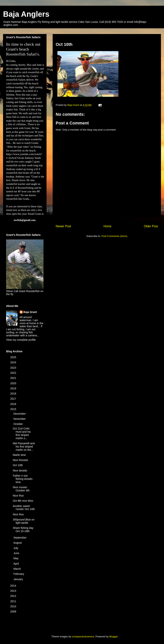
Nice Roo (18, 496)
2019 (14, 388)
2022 (14, 373)
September (20, 538)
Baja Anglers (26, 14)
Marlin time (19, 455)
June (17, 553)
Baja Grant (30, 312)
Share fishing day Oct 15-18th (23, 530)
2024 (14, 362)
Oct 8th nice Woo (23, 501)
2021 (14, 378)
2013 (14, 591)
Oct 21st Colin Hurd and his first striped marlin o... (22, 433)
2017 (14, 399)
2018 (14, 394)
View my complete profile (21, 340)
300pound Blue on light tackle (24, 521)
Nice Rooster (20, 460)
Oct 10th (18, 465)
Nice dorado (20, 471)
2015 (14, 409)
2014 (14, 586)
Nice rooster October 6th (21, 489)
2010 (14, 606)
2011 (14, 601)
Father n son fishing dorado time (23, 479)
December (20, 414)
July (16, 548)
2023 (14, 368)
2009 (14, 612)
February (19, 574)
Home (108, 226)
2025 (14, 357)
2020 (14, 383)
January (18, 579)
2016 (14, 404)
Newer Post (63, 226)
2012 (14, 596)
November (20, 419)
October (18, 424)
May (16, 558)
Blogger (113, 636)
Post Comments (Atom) (114, 236)
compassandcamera (83, 636)
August (18, 543)
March (17, 569)
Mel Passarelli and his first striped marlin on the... (24, 447)
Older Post (151, 226)
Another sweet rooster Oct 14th (24, 508)
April (16, 564)
